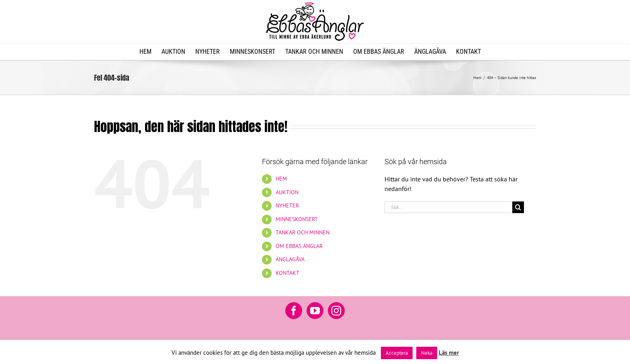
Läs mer (449, 353)
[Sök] (518, 207)
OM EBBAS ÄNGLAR (299, 246)
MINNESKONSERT (297, 219)
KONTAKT (287, 273)
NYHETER (287, 205)
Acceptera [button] (397, 353)
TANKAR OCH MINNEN (303, 232)
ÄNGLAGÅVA (290, 259)
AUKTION (287, 192)
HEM (281, 179)
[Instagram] (336, 311)
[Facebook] (294, 311)
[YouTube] (315, 311)
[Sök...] (448, 207)
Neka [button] (427, 353)
